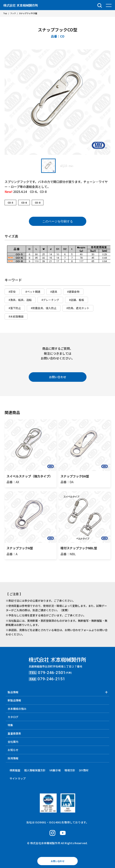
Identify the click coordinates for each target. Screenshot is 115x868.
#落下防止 (15, 308)
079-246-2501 (52, 673)
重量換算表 (14, 733)
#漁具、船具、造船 (20, 300)
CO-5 (10, 203)
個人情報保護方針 (35, 770)
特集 (10, 725)
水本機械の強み (17, 709)
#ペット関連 (33, 292)
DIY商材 (84, 770)
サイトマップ (18, 778)
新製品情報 (14, 700)
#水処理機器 (16, 316)
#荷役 (12, 292)
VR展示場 (55, 770)
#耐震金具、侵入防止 (44, 308)
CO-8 (38, 203)
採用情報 (13, 758)
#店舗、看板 (77, 300)
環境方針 (70, 770)
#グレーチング (50, 300)
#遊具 (54, 292)
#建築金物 (73, 292)
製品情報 (13, 692)
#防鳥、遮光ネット (78, 308)
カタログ (13, 717)
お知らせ (13, 750)
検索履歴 (15, 770)
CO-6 (24, 203)
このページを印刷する (58, 221)
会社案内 (13, 742)
